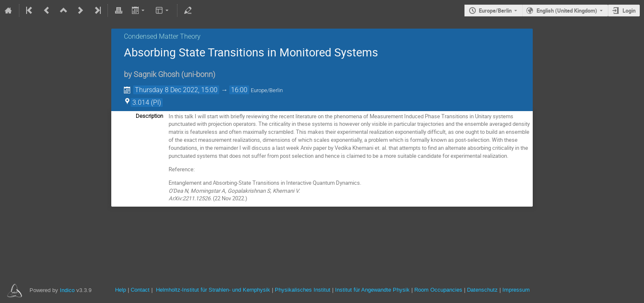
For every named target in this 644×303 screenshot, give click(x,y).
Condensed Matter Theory (162, 36)
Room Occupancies (438, 290)
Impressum (516, 290)
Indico (67, 290)
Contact (140, 290)
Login (629, 11)
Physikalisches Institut (303, 290)
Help (121, 290)
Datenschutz (482, 290)
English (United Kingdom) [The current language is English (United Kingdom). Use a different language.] (567, 11)
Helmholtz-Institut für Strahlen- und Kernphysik (213, 290)
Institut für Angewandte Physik (372, 290)
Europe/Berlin (495, 11)
